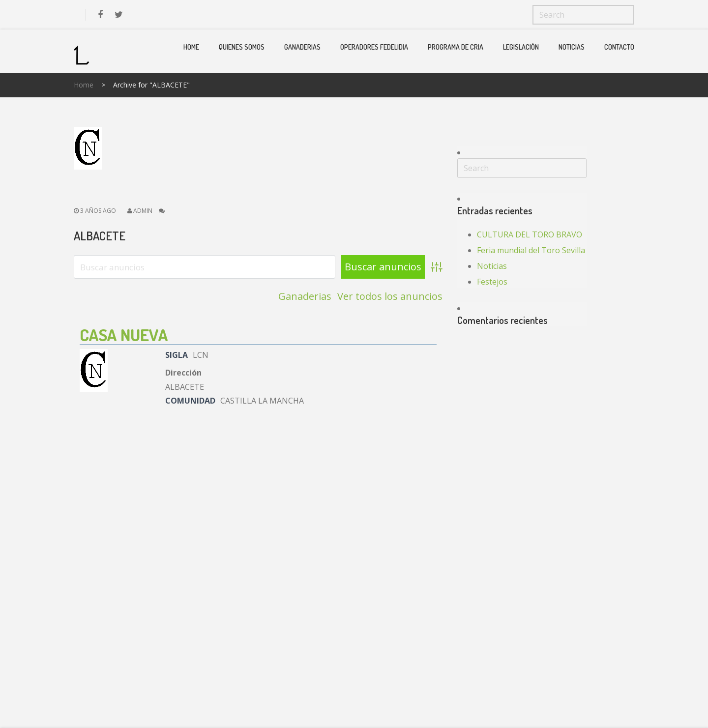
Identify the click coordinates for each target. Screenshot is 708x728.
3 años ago (95, 211)
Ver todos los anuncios (390, 296)
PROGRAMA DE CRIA (456, 47)
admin (143, 211)
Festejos (492, 282)
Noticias (572, 47)
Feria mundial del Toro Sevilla (531, 250)
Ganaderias (302, 47)
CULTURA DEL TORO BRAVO (530, 234)
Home (191, 47)
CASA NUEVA (124, 335)
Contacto (619, 47)
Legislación (521, 47)
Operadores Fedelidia (374, 47)
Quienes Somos (242, 47)
